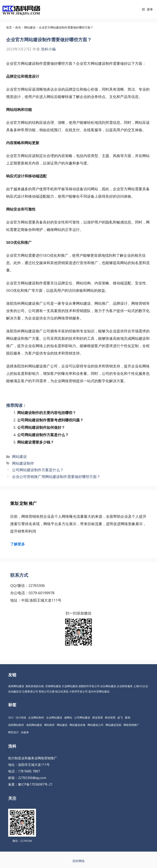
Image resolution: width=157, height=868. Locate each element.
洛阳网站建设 (16, 686)
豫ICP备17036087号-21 (35, 784)
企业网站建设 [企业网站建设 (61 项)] (54, 717)
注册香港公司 (30, 691)
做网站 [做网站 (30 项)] (68, 717)
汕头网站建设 (108, 686)
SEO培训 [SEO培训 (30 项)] (21, 717)
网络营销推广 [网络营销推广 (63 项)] (131, 725)
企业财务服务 (125, 686)
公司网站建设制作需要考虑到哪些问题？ (50, 420)
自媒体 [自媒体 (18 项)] (25, 732)
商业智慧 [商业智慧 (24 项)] (110, 717)
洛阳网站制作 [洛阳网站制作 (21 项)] (16, 725)
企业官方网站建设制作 (25, 63)
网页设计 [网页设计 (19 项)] (13, 732)
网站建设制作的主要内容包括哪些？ (47, 413)
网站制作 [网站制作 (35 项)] (49, 725)
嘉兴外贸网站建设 (99, 691)
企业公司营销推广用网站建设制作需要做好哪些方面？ (56, 477)
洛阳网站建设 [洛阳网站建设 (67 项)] (34, 725)
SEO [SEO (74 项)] (11, 717)
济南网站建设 (53, 686)
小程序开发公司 (78, 691)
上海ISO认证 (141, 686)
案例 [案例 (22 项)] (128, 717)
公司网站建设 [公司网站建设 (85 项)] (82, 717)
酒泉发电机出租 (35, 686)
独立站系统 (62, 691)
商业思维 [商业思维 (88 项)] (98, 717)
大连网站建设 (70, 686)
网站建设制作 (23, 463)
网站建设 (19, 456)
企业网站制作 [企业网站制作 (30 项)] (36, 717)
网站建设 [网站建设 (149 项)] (62, 725)
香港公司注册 (47, 691)
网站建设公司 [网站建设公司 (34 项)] (95, 725)
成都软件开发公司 (89, 686)
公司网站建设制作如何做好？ (41, 427)
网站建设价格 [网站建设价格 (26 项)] (77, 725)
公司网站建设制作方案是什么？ (43, 435)
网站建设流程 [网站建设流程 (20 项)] (113, 725)
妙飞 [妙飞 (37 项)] (120, 717)
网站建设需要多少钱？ (36, 442)
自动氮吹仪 (15, 691)
